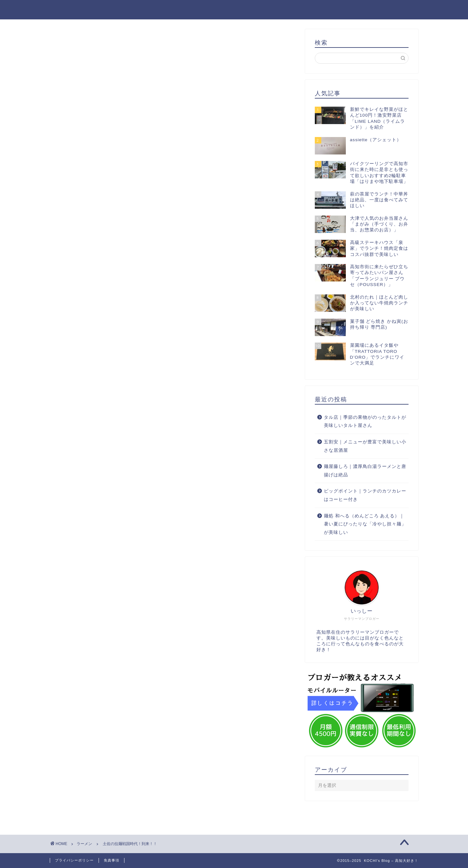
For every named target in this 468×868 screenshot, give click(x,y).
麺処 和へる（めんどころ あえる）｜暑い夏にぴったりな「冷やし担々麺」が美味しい (365, 524)
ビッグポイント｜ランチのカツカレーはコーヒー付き (365, 495)
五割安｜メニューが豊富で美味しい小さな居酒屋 (365, 446)
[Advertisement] (173, 146)
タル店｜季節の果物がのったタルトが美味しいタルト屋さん (365, 422)
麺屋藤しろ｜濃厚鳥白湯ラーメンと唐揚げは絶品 (365, 471)
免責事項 (112, 860)
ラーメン (70, 42)
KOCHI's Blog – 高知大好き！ (234, 9)
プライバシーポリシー (74, 860)
